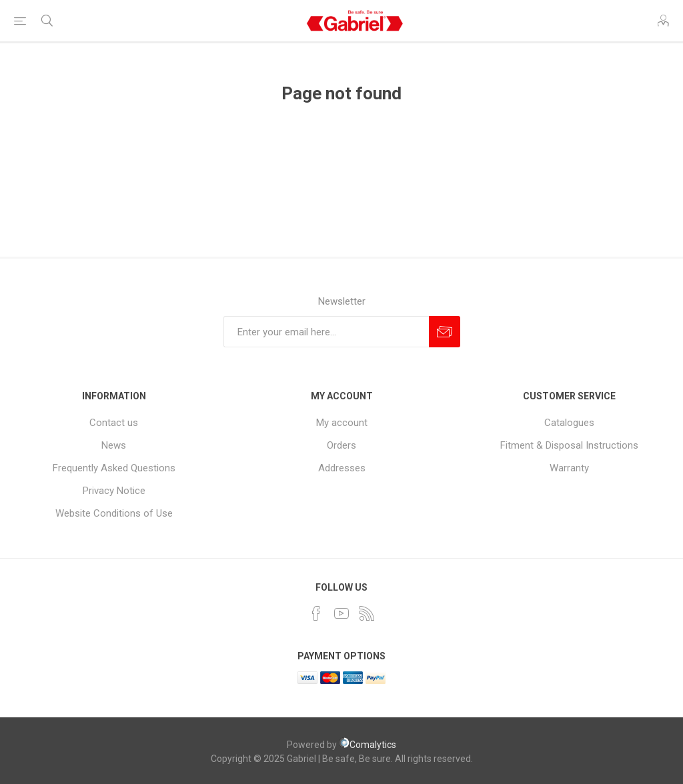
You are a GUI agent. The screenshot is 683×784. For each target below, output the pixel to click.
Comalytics (368, 745)
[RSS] (367, 613)
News (114, 445)
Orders (341, 445)
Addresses (342, 468)
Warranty (569, 468)
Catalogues (569, 423)
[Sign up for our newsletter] (326, 332)
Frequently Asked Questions (114, 468)
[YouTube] (341, 613)
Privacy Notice (114, 491)
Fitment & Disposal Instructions (569, 445)
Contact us (114, 423)
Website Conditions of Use (114, 513)
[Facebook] (316, 613)
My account (342, 423)
